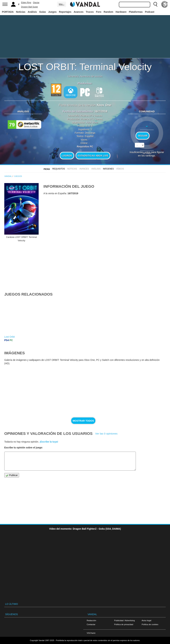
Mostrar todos (83, 421)
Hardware (121, 12)
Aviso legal (146, 620)
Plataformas (136, 12)
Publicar (12, 475)
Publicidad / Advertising (124, 620)
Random (109, 12)
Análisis (32, 12)
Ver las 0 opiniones (106, 434)
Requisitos (59, 169)
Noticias (21, 12)
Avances (79, 12)
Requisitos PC (85, 146)
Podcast (150, 12)
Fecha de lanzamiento (78, 111)
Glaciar (36, 3)
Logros (67, 156)
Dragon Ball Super (30, 7)
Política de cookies (150, 624)
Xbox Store (92, 122)
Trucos (90, 12)
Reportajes (65, 12)
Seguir (143, 136)
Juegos (52, 12)
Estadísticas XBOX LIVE (93, 156)
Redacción (91, 620)
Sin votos (147, 153)
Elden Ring (26, 3)
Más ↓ (61, 4)
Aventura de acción (91, 76)
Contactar (91, 624)
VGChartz (91, 633)
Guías (42, 12)
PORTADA (8, 12)
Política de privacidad (124, 624)
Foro (99, 12)
